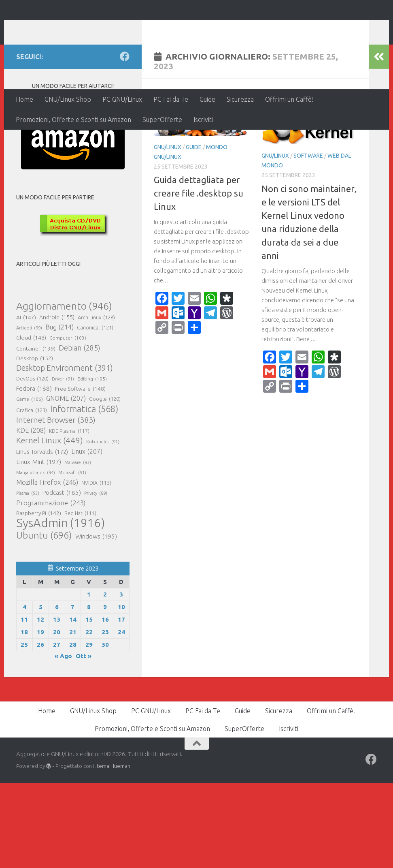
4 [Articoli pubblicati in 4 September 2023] (24, 692)
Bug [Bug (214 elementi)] (59, 412)
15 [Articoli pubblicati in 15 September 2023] (89, 704)
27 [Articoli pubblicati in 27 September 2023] (57, 730)
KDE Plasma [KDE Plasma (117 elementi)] (69, 516)
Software (308, 241)
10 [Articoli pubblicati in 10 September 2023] (121, 692)
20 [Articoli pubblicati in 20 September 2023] (57, 717)
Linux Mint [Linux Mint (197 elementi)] (39, 547)
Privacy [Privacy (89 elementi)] (96, 578)
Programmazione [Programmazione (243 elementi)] (51, 588)
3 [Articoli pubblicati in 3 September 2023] (121, 679)
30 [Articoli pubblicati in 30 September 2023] (105, 730)
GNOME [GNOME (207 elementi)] (66, 483)
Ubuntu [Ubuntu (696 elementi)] (44, 620)
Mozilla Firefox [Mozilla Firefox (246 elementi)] (47, 567)
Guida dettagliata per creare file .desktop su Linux (199, 278)
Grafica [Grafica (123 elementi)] (32, 495)
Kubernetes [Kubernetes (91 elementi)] (103, 527)
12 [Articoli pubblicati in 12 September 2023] (40, 704)
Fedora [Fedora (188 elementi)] (34, 474)
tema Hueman (114, 851)
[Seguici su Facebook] (125, 141)
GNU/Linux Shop (68, 99)
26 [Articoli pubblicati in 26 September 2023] (40, 730)
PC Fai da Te (171, 99)
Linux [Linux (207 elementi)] (87, 537)
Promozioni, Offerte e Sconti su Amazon (73, 120)
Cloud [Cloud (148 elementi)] (31, 423)
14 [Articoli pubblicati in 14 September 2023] (73, 704)
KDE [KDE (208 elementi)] (31, 515)
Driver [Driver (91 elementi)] (63, 464)
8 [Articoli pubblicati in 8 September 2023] (89, 692)
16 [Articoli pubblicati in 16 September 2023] (105, 704)
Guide (207, 99)
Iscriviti (203, 120)
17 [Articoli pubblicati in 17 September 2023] (121, 704)
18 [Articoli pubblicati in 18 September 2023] (24, 717)
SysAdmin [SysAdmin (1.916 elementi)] (61, 608)
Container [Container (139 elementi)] (36, 434)
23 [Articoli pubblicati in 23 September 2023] (105, 717)
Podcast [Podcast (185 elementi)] (62, 578)
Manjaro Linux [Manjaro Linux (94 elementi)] (36, 558)
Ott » (84, 741)
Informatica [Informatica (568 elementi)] (84, 494)
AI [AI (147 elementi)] (26, 402)
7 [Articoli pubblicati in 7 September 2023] (73, 692)
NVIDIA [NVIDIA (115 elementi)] (96, 568)
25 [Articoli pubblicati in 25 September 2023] (24, 730)
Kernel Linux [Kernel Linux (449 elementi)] (50, 526)
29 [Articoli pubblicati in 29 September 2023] (89, 730)
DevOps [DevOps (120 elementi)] (32, 464)
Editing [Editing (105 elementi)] (92, 464)
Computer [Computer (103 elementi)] (68, 423)
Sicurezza (240, 99)
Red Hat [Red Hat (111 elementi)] (80, 599)
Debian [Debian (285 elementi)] (80, 433)
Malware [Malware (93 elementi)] (78, 547)
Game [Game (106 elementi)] (30, 484)
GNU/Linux (168, 232)
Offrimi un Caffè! (289, 99)
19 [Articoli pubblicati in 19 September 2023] (40, 717)
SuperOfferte (162, 120)
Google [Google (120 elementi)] (105, 484)
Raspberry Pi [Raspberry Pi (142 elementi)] (39, 598)
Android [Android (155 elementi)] (57, 402)
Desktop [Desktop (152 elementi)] (35, 443)
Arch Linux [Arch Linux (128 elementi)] (96, 402)
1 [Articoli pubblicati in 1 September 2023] (89, 679)
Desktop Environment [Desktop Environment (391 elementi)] (65, 453)
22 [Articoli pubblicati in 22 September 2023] (89, 717)
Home (24, 99)
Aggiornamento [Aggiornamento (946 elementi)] (64, 391)
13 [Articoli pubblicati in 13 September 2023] (57, 704)
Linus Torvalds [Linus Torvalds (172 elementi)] (42, 537)
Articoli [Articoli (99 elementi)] (29, 413)
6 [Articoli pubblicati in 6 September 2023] (57, 692)
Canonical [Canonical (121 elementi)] (95, 413)
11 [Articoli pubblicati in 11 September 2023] (24, 704)
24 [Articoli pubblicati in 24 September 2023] (121, 717)
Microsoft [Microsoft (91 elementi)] (72, 558)
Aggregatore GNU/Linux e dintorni (151, 28)
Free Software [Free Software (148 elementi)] (80, 474)
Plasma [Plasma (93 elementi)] (28, 578)
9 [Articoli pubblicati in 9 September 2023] (105, 692)
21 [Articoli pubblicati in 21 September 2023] (73, 717)
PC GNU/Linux (122, 99)
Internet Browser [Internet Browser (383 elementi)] (56, 505)
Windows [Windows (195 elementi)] (96, 622)
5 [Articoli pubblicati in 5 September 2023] (41, 692)
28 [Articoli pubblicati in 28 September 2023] (73, 730)
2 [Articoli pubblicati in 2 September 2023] (105, 679)
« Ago (63, 741)
